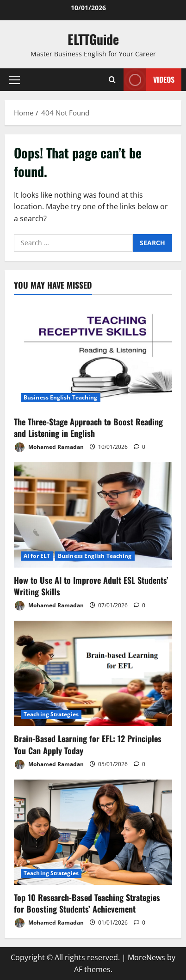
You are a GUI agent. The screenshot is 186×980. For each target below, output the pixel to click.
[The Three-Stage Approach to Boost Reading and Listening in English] (93, 357)
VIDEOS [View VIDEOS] (149, 80)
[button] (15, 80)
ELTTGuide (93, 39)
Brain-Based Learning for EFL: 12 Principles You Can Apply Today (88, 744)
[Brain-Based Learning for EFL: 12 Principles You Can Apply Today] (93, 673)
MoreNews (146, 957)
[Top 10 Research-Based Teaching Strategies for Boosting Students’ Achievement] (93, 832)
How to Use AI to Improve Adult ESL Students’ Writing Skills (91, 586)
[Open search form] (112, 80)
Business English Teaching (61, 397)
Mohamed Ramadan (49, 447)
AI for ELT (37, 556)
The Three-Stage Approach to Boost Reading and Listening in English (88, 427)
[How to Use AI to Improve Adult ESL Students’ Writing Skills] (93, 515)
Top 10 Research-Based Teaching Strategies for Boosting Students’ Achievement (87, 903)
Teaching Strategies (51, 714)
